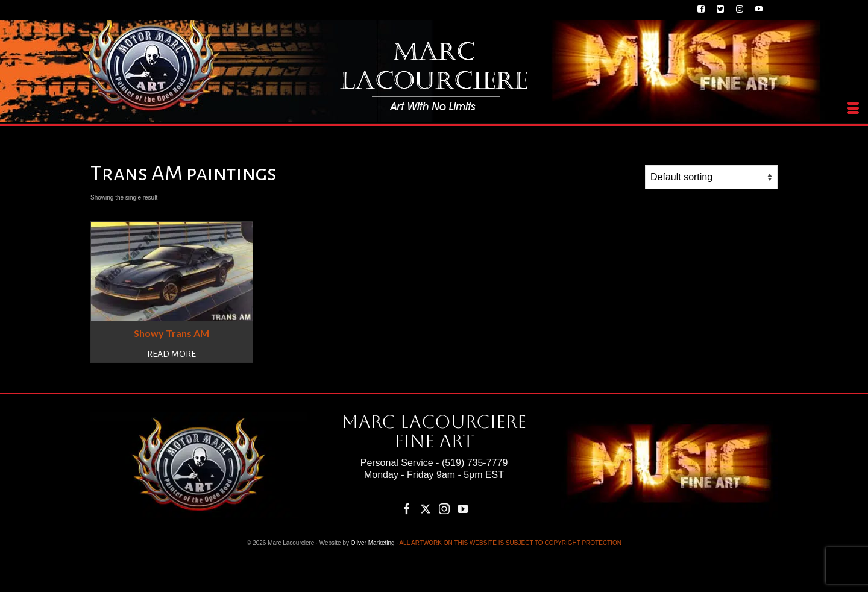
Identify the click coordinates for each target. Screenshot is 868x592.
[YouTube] (463, 509)
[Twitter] (426, 509)
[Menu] (853, 109)
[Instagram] (444, 509)
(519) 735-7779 (475, 463)
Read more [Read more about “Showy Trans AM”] (171, 354)
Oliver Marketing (373, 543)
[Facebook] (407, 509)
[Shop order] (711, 177)
